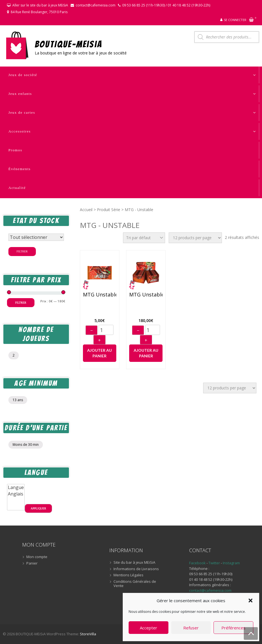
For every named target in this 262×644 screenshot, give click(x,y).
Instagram (231, 563)
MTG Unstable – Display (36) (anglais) (146, 295)
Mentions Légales (128, 575)
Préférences (233, 628)
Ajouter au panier (99, 353)
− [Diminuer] (91, 330)
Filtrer (22, 251)
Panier (32, 563)
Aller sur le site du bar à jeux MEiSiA (40, 5)
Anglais (16, 494)
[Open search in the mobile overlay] (227, 37)
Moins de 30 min (26, 445)
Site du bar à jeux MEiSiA (134, 563)
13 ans (18, 400)
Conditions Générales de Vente (135, 584)
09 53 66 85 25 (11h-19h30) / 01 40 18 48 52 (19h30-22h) (166, 5)
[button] (251, 600)
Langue (16, 487)
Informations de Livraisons (136, 569)
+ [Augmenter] (99, 340)
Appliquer (38, 508)
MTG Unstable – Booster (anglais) (100, 295)
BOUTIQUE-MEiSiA (69, 44)
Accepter (149, 628)
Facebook (197, 563)
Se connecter (235, 20)
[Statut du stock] (36, 237)
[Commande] (144, 238)
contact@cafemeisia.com (96, 5)
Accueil (86, 210)
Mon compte (37, 557)
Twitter (215, 563)
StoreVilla (88, 634)
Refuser (191, 628)
